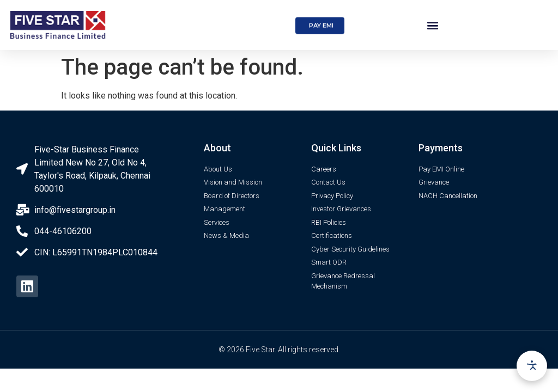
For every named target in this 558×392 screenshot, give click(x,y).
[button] (320, 32)
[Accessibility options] (532, 366)
